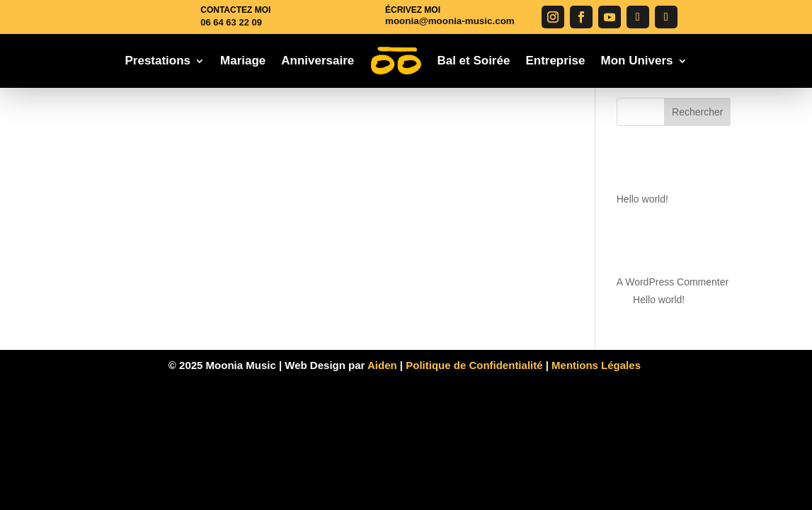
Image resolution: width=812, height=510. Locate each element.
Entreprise (555, 61)
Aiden (384, 365)
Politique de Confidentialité (474, 365)
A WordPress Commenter (673, 282)
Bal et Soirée (473, 61)
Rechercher (697, 112)
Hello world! (642, 199)
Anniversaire (318, 61)
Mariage (243, 61)
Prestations (158, 61)
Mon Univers (637, 61)
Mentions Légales (597, 365)
